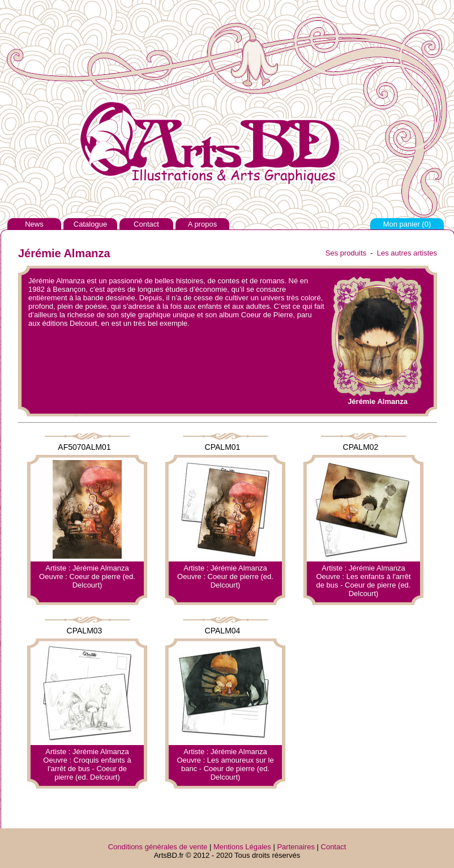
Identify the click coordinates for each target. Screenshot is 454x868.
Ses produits (346, 253)
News (34, 224)
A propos (202, 224)
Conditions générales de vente (158, 847)
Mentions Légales (242, 847)
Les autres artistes (407, 253)
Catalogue (90, 224)
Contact (146, 224)
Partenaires (295, 847)
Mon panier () (407, 224)
